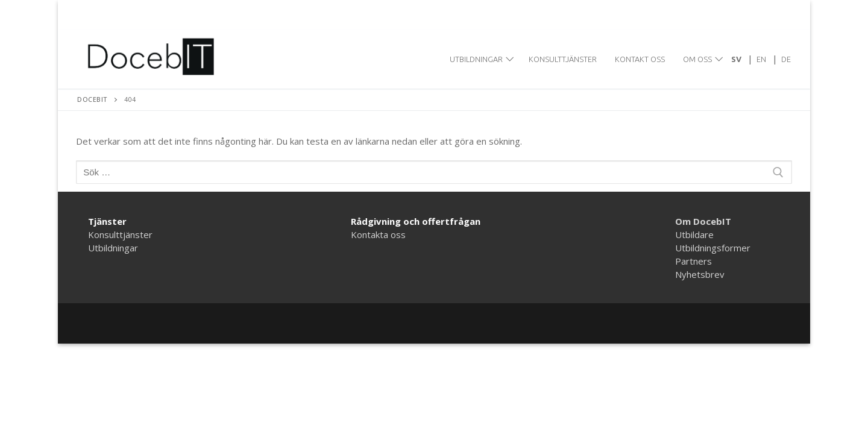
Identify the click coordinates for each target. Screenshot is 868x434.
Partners (693, 261)
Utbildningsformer (713, 248)
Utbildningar (113, 248)
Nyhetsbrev (700, 274)
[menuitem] (736, 59)
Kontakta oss (378, 234)
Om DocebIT (703, 221)
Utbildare (694, 234)
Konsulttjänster (120, 234)
